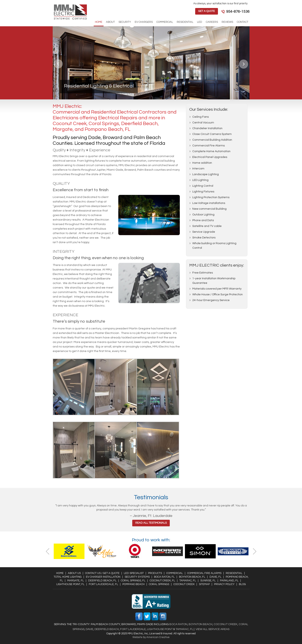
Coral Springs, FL (133, 581)
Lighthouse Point (160, 629)
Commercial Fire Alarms (204, 573)
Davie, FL (215, 577)
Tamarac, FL (188, 581)
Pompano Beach (133, 584)
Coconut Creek (184, 584)
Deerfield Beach (106, 629)
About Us (74, 573)
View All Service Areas (213, 629)
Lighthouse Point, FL (70, 584)
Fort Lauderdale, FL (103, 584)
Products (155, 573)
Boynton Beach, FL (192, 577)
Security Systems (137, 577)
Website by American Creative (151, 637)
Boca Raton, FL (164, 577)
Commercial (175, 573)
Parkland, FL (229, 581)
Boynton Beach (201, 624)
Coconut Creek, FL (162, 581)
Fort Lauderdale (133, 629)
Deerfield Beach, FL (102, 581)
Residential (234, 573)
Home (60, 573)
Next (244, 64)
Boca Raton (178, 624)
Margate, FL (76, 581)
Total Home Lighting (68, 577)
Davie (89, 629)
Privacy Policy (224, 584)
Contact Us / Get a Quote (102, 573)
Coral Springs (159, 584)
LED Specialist (134, 573)
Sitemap (204, 584)
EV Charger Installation (103, 577)
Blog (242, 584)
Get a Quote (207, 11)
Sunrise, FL (208, 581)
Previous (59, 64)
